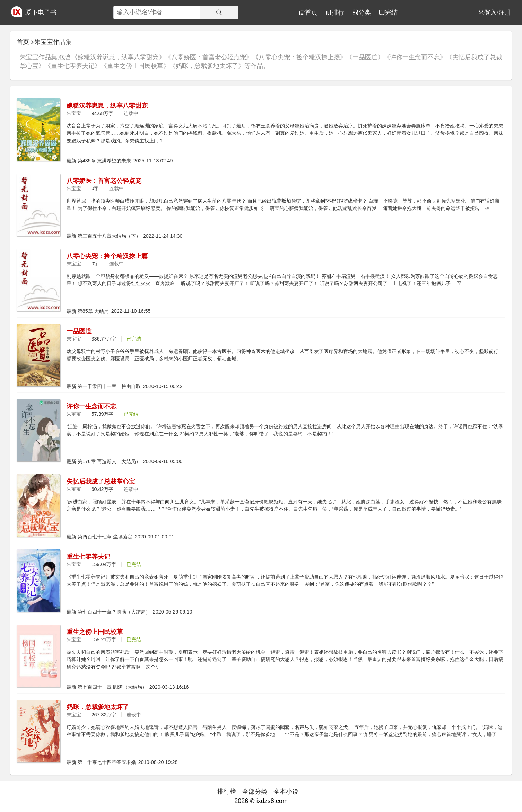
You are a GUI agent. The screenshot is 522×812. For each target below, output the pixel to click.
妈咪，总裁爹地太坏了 (98, 707)
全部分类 (255, 792)
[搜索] (219, 12)
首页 (311, 12)
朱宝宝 (74, 113)
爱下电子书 (41, 12)
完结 (391, 12)
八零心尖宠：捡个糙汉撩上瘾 (107, 256)
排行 (338, 12)
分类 (365, 12)
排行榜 (227, 792)
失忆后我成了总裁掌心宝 (101, 482)
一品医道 (79, 331)
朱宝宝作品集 (53, 42)
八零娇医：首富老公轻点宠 (104, 181)
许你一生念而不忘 (92, 406)
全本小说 (286, 792)
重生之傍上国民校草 (95, 632)
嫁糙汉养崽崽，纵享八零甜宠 (107, 106)
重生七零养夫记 (88, 557)
